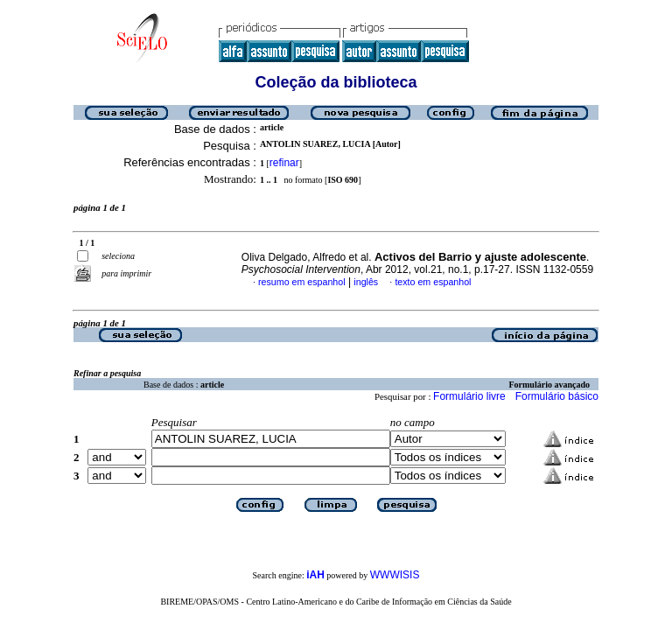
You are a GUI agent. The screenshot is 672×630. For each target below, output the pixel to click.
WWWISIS (395, 575)
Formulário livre (469, 396)
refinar (284, 163)
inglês (366, 282)
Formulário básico (557, 396)
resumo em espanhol (302, 282)
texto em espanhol (433, 282)
